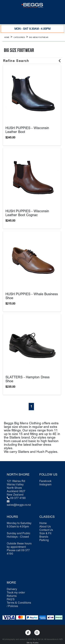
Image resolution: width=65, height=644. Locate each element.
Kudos (36, 643)
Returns (12, 596)
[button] (5, 18)
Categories (19, 37)
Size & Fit (45, 533)
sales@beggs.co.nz (19, 505)
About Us (45, 527)
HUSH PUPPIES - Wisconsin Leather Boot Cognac (27, 213)
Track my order (16, 593)
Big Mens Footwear (39, 37)
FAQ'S (11, 599)
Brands (44, 537)
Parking (44, 540)
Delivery (12, 589)
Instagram (45, 484)
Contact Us (46, 530)
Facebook (45, 481)
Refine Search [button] (32, 61)
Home (7, 37)
